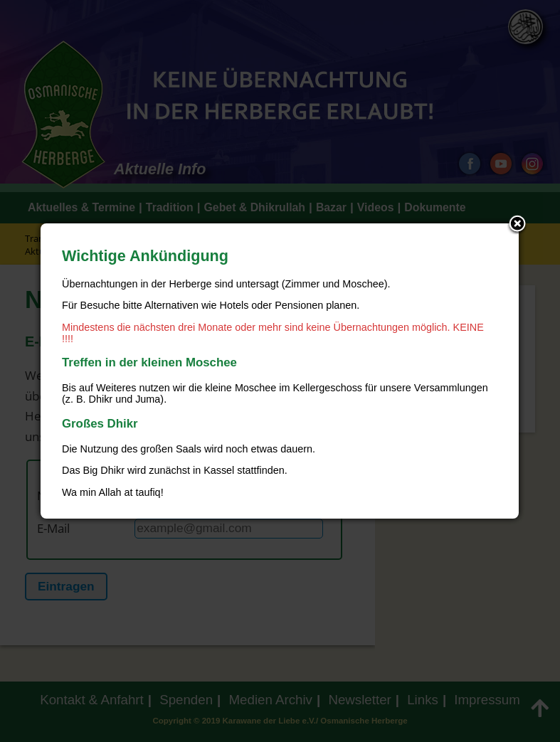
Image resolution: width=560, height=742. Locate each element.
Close (517, 225)
